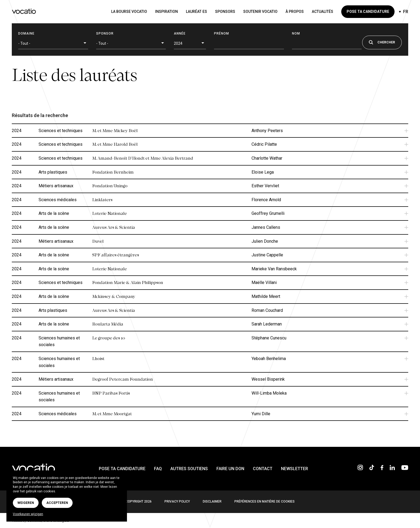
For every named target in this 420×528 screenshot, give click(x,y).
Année (180, 33)
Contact (263, 469)
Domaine (26, 33)
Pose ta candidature (368, 12)
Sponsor (105, 33)
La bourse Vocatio (129, 12)
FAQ (158, 469)
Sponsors (225, 12)
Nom (296, 33)
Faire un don (230, 469)
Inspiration (166, 12)
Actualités (322, 12)
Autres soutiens (189, 469)
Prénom (222, 33)
